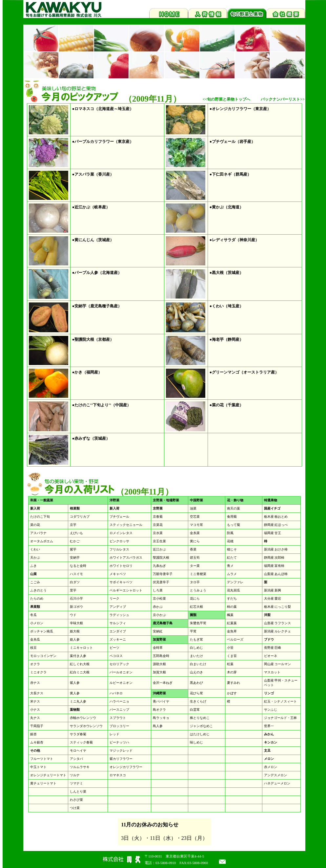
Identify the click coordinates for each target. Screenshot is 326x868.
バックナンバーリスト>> (283, 99)
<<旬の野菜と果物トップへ (227, 99)
